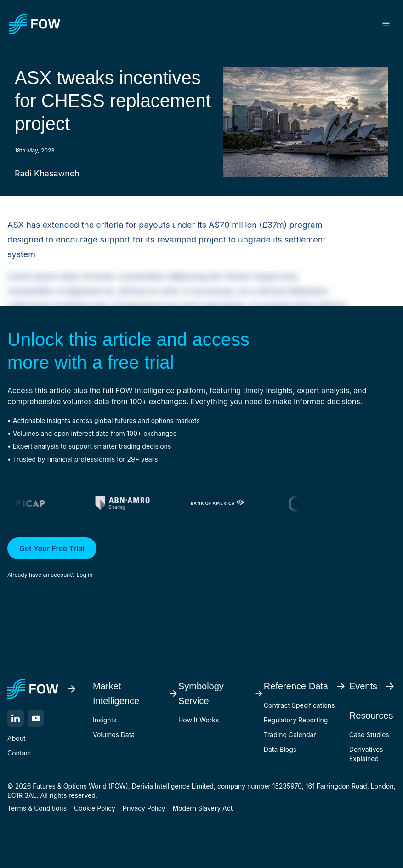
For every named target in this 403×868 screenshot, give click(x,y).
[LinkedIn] (16, 718)
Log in (85, 575)
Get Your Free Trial (52, 548)
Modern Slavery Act (202, 808)
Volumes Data (114, 735)
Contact (19, 753)
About (16, 738)
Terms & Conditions (37, 808)
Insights (105, 720)
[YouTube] (36, 718)
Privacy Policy (144, 808)
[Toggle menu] (386, 24)
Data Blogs (280, 749)
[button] (201, 558)
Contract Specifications (299, 705)
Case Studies (369, 735)
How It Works (199, 720)
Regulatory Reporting (296, 720)
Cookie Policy (95, 808)
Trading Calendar (290, 735)
